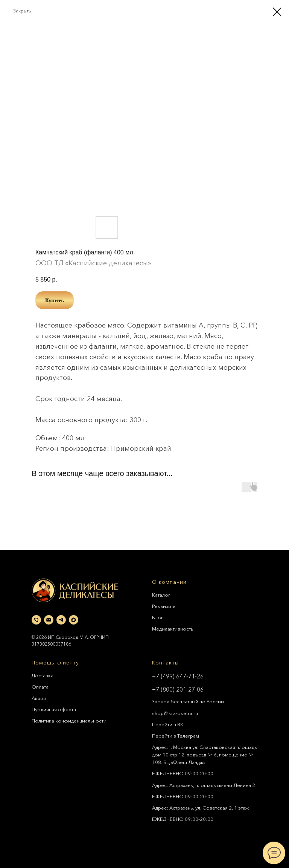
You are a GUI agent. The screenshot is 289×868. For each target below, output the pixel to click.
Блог (157, 617)
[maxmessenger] (74, 620)
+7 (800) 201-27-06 (178, 689)
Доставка (43, 675)
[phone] (36, 620)
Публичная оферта (54, 709)
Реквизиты (164, 606)
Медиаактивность (173, 629)
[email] (49, 620)
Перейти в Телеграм (176, 736)
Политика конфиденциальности (69, 721)
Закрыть (22, 11)
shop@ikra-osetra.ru (175, 713)
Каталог (161, 595)
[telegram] (61, 620)
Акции (39, 698)
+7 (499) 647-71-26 (178, 676)
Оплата (40, 687)
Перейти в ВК (168, 724)
